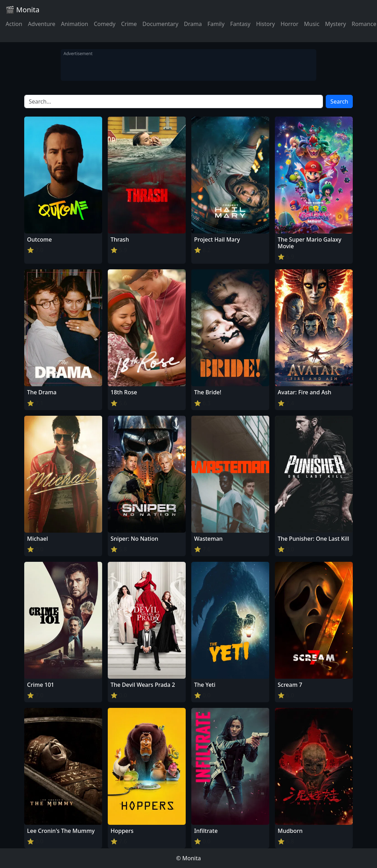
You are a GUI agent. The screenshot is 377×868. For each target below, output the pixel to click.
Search (339, 101)
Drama (193, 24)
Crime (129, 24)
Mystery (336, 24)
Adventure (41, 24)
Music (312, 24)
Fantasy (240, 24)
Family (216, 24)
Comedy (105, 24)
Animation (74, 24)
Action (14, 24)
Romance (364, 24)
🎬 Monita (22, 10)
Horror (289, 24)
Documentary (160, 24)
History (265, 24)
